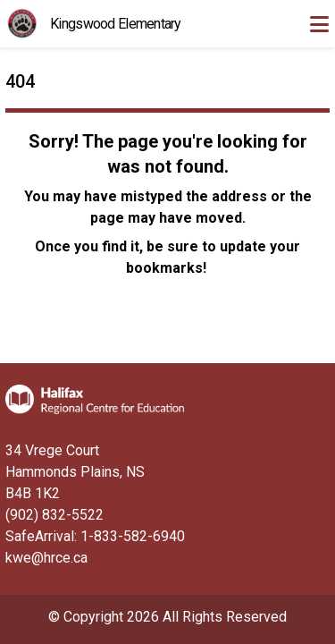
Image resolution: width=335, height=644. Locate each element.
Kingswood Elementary (116, 24)
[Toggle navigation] (319, 24)
